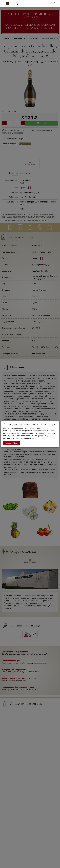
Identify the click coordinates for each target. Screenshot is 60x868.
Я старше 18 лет (12, 443)
